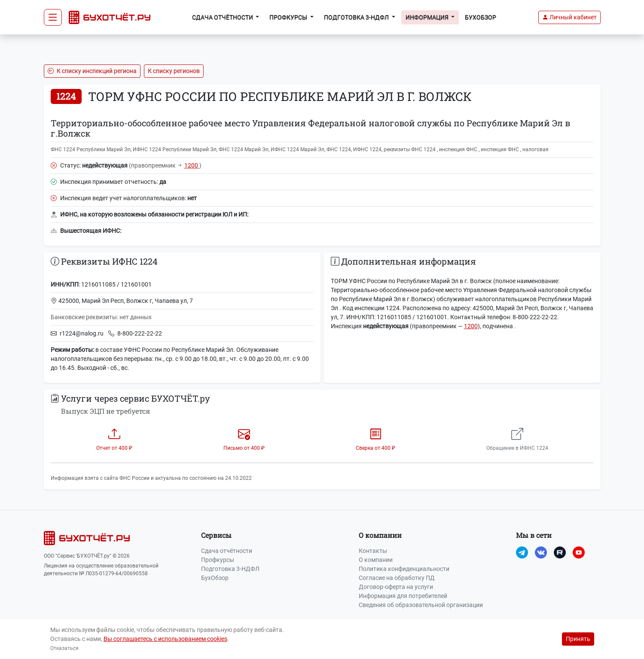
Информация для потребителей (403, 596)
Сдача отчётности (227, 551)
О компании (376, 560)
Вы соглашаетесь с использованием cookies (165, 639)
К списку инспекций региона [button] (92, 71)
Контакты (373, 551)
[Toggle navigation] (53, 18)
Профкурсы (218, 560)
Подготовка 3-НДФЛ (230, 569)
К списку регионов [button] (174, 71)
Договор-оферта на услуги (396, 587)
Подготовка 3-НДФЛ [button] (357, 17)
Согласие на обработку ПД (397, 578)
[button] (569, 17)
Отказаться (64, 648)
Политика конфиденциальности (404, 569)
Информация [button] (428, 17)
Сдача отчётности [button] (223, 17)
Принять (578, 639)
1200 (192, 165)
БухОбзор (481, 17)
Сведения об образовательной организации (421, 605)
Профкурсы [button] (289, 17)
